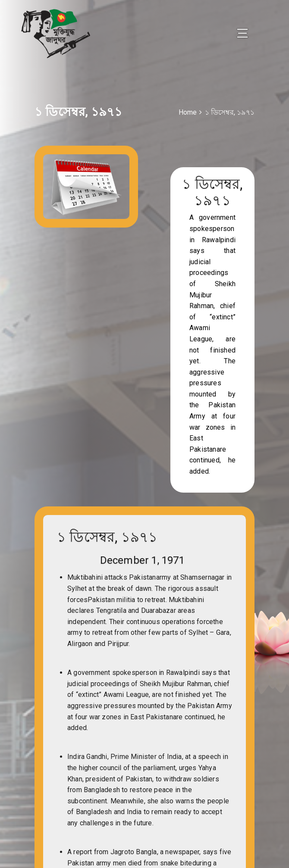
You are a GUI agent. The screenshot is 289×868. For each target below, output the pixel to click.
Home (188, 112)
